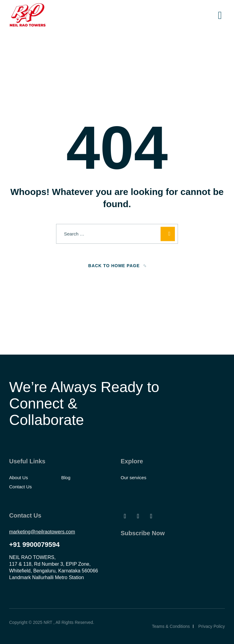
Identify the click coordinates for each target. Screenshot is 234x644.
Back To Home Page (114, 266)
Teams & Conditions (171, 626)
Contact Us (20, 487)
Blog (66, 478)
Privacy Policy (212, 626)
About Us (19, 478)
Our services (133, 478)
